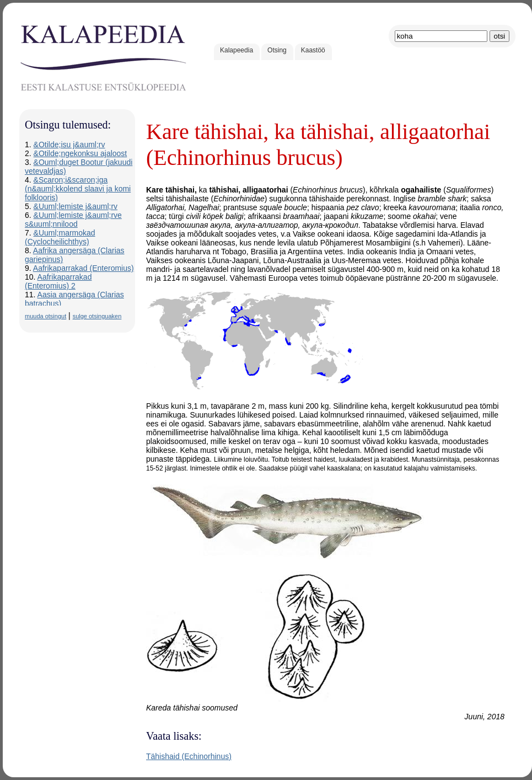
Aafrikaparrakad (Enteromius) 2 (58, 281)
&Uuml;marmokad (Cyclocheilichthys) (60, 237)
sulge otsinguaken (97, 316)
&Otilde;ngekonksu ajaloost (80, 153)
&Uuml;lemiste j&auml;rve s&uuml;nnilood (73, 220)
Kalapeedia (237, 50)
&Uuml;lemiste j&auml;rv (76, 206)
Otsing (277, 50)
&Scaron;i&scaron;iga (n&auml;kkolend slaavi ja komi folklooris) (78, 189)
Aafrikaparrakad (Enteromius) (84, 268)
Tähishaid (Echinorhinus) (189, 756)
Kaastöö (313, 50)
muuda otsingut (45, 316)
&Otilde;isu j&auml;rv (69, 145)
